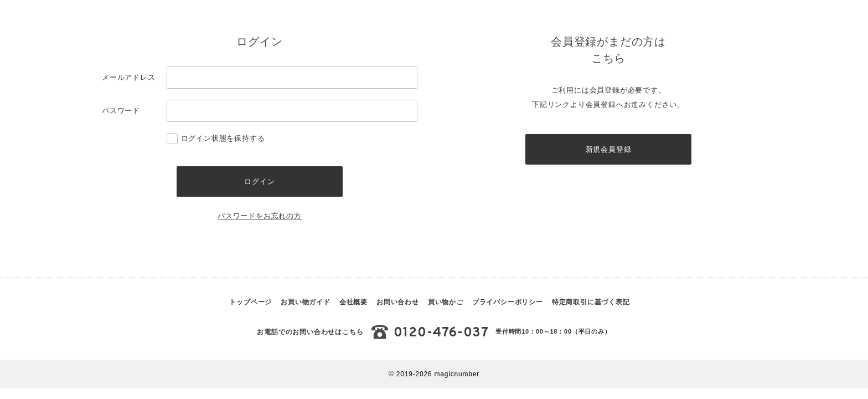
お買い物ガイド (306, 305)
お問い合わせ (398, 305)
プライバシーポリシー (508, 305)
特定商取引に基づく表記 (591, 305)
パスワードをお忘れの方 (260, 219)
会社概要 (353, 305)
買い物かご (446, 305)
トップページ (250, 305)
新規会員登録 (609, 150)
